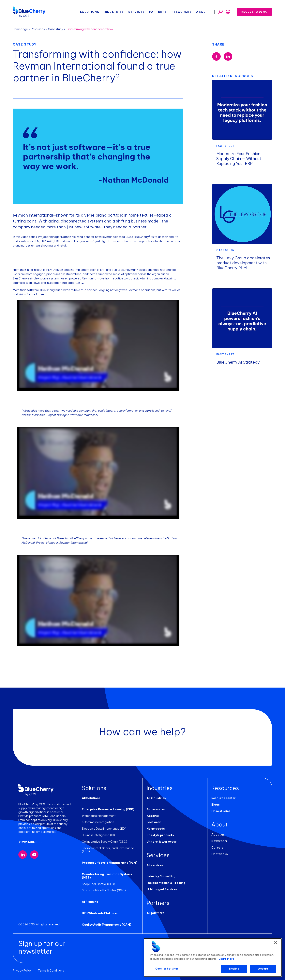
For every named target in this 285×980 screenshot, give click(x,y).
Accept (263, 969)
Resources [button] (182, 12)
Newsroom (219, 841)
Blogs (216, 805)
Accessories (156, 809)
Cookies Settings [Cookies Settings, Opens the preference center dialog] (167, 969)
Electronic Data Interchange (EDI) (104, 829)
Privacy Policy (22, 971)
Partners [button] (158, 12)
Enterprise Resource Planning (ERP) (108, 809)
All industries (156, 798)
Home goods (156, 829)
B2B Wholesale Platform (100, 913)
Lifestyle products (160, 835)
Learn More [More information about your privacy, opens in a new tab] (226, 959)
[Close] (276, 943)
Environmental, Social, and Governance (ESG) (108, 850)
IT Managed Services (162, 889)
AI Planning (90, 902)
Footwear (154, 822)
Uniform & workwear (162, 842)
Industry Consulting (161, 876)
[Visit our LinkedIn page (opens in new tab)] (23, 855)
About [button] (202, 12)
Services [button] (136, 12)
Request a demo (254, 12)
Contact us (220, 854)
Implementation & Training (166, 883)
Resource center (224, 798)
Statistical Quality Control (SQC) (104, 890)
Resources (38, 29)
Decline (234, 969)
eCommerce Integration (98, 822)
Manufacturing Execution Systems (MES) (107, 876)
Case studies (221, 811)
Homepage (20, 29)
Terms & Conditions (51, 971)
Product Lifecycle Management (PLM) (110, 863)
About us (218, 835)
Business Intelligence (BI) (98, 835)
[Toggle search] (220, 12)
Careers (217, 848)
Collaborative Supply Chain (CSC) (105, 842)
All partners (155, 913)
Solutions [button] (90, 12)
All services (155, 865)
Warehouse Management (99, 816)
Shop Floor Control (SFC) (98, 884)
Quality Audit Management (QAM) (107, 925)
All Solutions (91, 798)
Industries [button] (114, 12)
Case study (56, 29)
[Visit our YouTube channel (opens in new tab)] (34, 855)
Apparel (153, 816)
